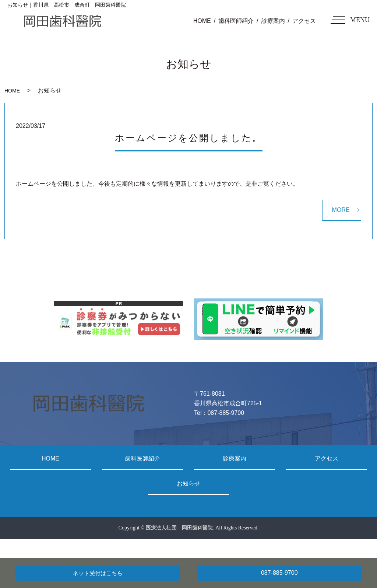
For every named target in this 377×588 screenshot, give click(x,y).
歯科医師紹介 (236, 21)
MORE (341, 210)
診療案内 (273, 21)
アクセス (304, 21)
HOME (202, 21)
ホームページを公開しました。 (189, 138)
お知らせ (188, 484)
